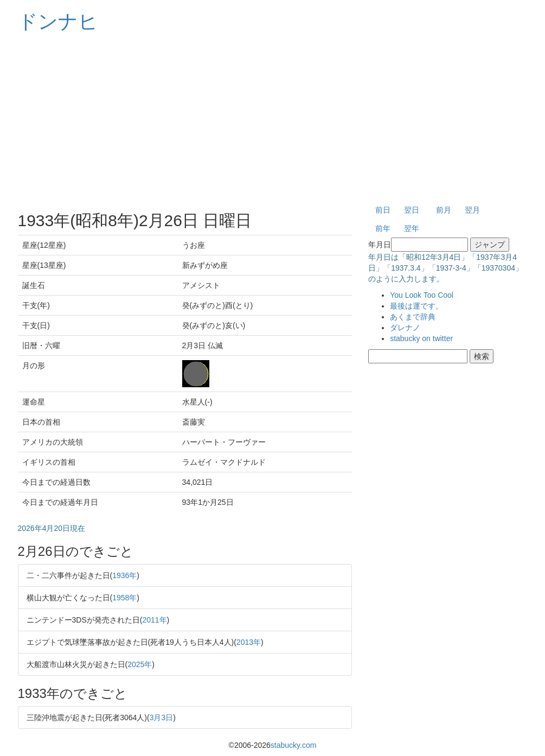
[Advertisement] (273, 119)
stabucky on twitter (421, 338)
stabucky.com (294, 745)
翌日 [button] (412, 210)
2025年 (140, 664)
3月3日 (162, 717)
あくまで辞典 (413, 317)
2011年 (154, 620)
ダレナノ (405, 328)
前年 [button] (383, 228)
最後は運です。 (416, 306)
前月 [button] (444, 210)
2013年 (249, 642)
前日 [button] (383, 210)
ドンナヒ (58, 21)
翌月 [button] (472, 210)
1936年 (124, 575)
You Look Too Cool (422, 295)
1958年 (124, 598)
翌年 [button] (412, 228)
